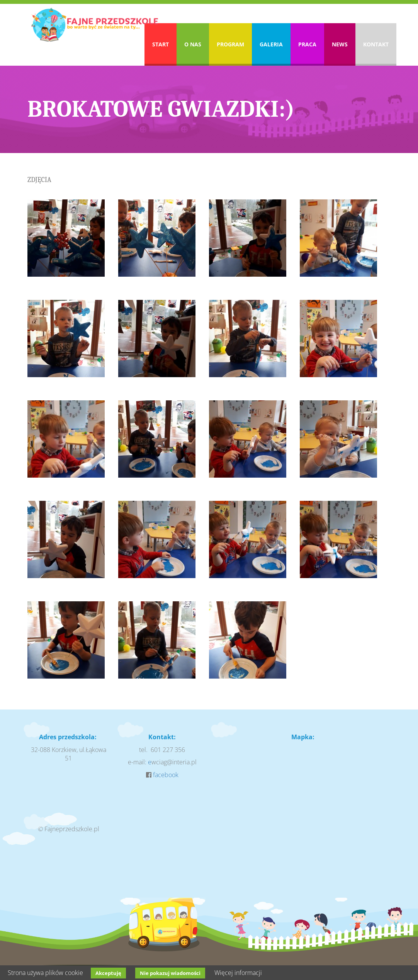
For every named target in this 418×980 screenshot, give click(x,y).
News (340, 44)
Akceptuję (108, 973)
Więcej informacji (238, 973)
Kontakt (376, 44)
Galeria (271, 44)
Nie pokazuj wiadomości (170, 973)
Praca (307, 44)
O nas (193, 44)
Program (230, 44)
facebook (166, 775)
